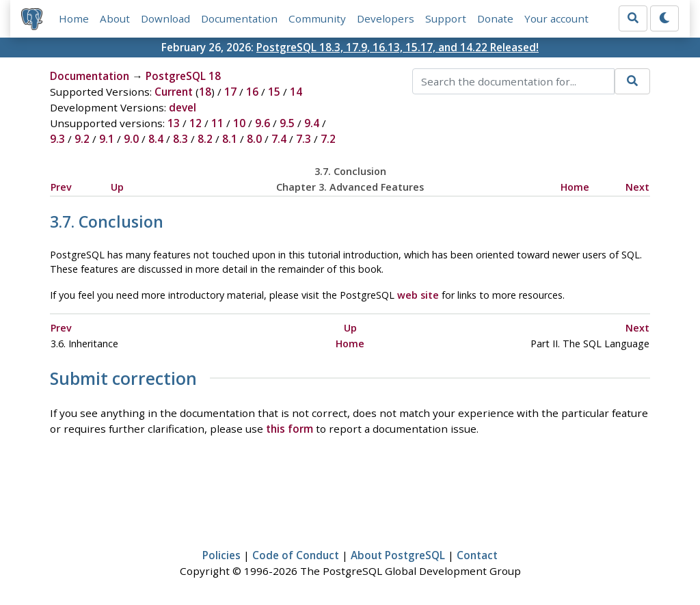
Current (174, 92)
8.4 (156, 139)
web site (418, 295)
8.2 (205, 139)
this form (290, 429)
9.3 (57, 139)
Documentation (239, 18)
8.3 (180, 139)
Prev (61, 187)
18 (205, 92)
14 (296, 92)
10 (239, 123)
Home (74, 18)
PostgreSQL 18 (183, 76)
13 (174, 123)
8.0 (254, 139)
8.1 (230, 139)
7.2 (328, 139)
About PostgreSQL (398, 555)
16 (252, 92)
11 (217, 123)
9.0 (131, 139)
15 (274, 92)
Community (317, 18)
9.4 (312, 123)
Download (165, 18)
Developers (386, 18)
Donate (495, 18)
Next (637, 187)
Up (117, 187)
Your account (556, 18)
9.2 (82, 139)
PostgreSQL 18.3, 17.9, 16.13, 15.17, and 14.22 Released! (398, 47)
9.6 (262, 123)
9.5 (287, 123)
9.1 (107, 139)
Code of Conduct (296, 555)
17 (230, 92)
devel (183, 107)
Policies (221, 555)
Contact (477, 555)
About (115, 18)
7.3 (304, 139)
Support (446, 18)
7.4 (279, 139)
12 (196, 123)
